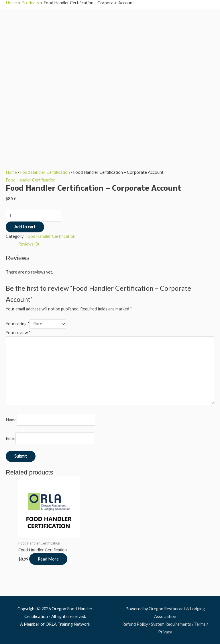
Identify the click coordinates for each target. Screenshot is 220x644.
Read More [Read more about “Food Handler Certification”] (48, 559)
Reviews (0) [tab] (29, 244)
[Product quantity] (34, 216)
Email (11, 438)
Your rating (18, 324)
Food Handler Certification (45, 172)
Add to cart (25, 227)
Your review (18, 333)
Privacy (165, 632)
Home (11, 172)
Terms (200, 624)
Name (11, 420)
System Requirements (171, 624)
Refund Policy (135, 624)
